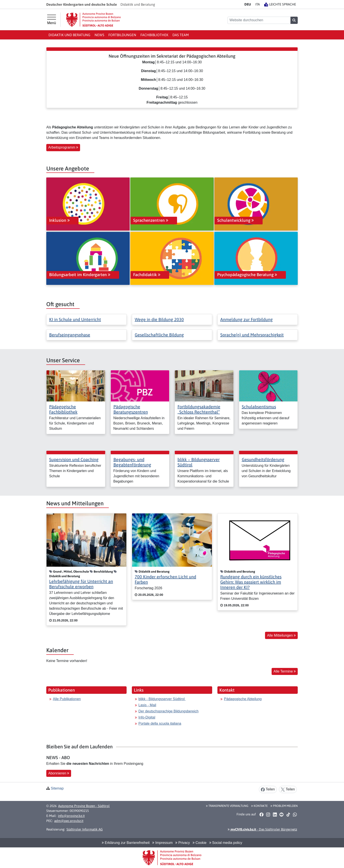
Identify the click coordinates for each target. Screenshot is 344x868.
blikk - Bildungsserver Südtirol (162, 699)
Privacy (183, 843)
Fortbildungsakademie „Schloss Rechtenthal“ (199, 409)
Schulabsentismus (259, 407)
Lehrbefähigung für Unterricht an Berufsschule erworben (81, 584)
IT (258, 4)
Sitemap (57, 788)
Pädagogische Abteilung (243, 699)
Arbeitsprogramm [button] (63, 147)
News (99, 35)
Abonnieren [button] (59, 773)
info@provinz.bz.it (71, 816)
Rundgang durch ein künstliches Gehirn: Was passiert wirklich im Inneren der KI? (251, 582)
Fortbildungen (122, 35)
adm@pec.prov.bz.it (69, 821)
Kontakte (259, 806)
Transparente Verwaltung (227, 806)
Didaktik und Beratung (69, 35)
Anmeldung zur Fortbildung (246, 319)
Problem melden (284, 806)
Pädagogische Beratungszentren (131, 409)
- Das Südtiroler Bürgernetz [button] (262, 829)
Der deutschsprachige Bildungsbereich (168, 711)
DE (248, 4)
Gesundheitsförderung (263, 459)
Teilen (268, 789)
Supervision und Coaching (74, 459)
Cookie (200, 843)
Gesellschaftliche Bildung (159, 335)
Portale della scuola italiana (160, 723)
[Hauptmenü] (52, 20)
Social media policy (226, 843)
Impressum (162, 843)
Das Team (181, 35)
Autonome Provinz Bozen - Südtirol (84, 806)
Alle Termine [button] (285, 671)
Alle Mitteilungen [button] (281, 635)
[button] (261, 815)
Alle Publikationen (67, 699)
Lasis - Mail (147, 705)
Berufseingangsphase (70, 335)
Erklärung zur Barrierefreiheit (126, 843)
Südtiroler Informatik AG (85, 829)
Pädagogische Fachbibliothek (63, 409)
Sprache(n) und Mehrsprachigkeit (252, 335)
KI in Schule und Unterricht (75, 319)
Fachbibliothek (154, 35)
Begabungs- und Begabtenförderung (132, 462)
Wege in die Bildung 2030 (159, 319)
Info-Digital (147, 717)
